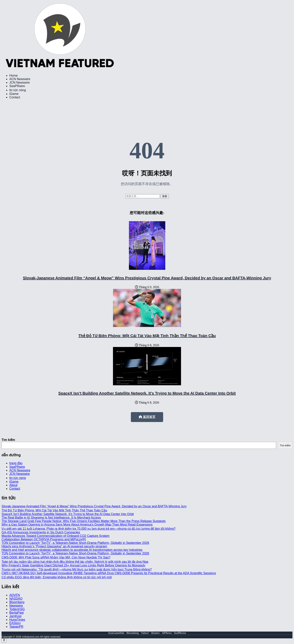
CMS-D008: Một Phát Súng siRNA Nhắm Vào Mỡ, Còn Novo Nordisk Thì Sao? (56, 557)
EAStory (15, 623)
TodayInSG (17, 609)
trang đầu (16, 463)
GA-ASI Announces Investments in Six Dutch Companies (41, 532)
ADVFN (15, 595)
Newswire (16, 606)
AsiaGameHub (116, 633)
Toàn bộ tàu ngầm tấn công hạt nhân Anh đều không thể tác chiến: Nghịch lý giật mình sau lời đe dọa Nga (75, 562)
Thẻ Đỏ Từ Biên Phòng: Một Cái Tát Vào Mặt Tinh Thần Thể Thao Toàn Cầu (147, 336)
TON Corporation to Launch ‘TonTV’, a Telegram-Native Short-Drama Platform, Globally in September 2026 (75, 543)
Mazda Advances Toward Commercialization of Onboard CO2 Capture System (56, 536)
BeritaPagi (17, 613)
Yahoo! (145, 633)
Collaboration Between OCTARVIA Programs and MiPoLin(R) (44, 539)
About (13, 485)
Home (14, 76)
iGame (14, 94)
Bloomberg (17, 602)
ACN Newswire (20, 79)
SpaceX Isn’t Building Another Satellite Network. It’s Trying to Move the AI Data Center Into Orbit (147, 393)
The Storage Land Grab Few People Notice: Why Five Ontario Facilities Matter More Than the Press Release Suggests (84, 521)
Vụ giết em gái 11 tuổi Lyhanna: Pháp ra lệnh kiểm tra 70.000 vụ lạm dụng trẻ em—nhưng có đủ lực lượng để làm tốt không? (89, 529)
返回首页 (147, 417)
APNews (167, 633)
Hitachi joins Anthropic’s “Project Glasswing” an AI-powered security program (54, 546)
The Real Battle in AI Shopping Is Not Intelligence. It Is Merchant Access (51, 518)
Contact (15, 97)
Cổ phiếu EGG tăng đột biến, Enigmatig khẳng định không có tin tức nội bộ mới (57, 577)
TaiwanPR (16, 627)
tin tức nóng (18, 90)
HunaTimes (17, 620)
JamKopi (15, 616)
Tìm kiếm (8, 440)
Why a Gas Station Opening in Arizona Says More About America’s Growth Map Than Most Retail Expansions (77, 525)
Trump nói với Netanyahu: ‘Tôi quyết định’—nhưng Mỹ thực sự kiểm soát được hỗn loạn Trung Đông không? (77, 569)
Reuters (155, 633)
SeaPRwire (17, 86)
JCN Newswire (20, 83)
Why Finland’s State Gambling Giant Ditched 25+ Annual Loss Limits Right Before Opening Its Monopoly (73, 565)
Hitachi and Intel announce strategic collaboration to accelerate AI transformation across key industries (72, 550)
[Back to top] (4, 640)
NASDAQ (16, 599)
